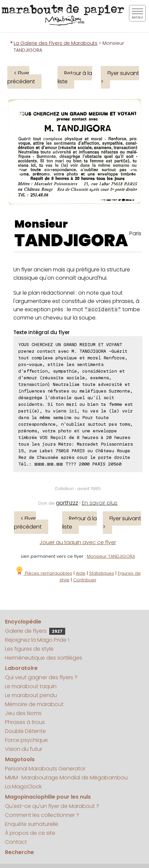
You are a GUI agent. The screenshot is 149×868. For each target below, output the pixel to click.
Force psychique (26, 740)
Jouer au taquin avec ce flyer (78, 542)
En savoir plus (100, 503)
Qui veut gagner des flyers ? (41, 677)
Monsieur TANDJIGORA (111, 556)
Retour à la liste (75, 77)
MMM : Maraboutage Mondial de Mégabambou (66, 778)
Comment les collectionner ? (42, 815)
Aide (81, 573)
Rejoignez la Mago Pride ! (37, 640)
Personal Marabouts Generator (45, 769)
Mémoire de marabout (34, 704)
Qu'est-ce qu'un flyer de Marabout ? (52, 806)
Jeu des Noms (23, 713)
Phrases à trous (25, 722)
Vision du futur (24, 749)
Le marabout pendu (31, 695)
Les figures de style (29, 649)
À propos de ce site (30, 833)
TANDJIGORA (71, 241)
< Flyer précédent (21, 77)
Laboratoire (21, 668)
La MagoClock (23, 787)
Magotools (20, 759)
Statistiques (102, 573)
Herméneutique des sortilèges (44, 658)
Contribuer (85, 580)
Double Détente (25, 731)
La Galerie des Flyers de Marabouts (56, 43)
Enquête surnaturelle (32, 824)
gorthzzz (67, 503)
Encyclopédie (23, 622)
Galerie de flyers (35, 631)
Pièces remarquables (44, 573)
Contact (16, 842)
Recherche (19, 852)
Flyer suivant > (120, 77)
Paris (135, 233)
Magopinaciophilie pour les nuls (48, 797)
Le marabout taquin (31, 686)
